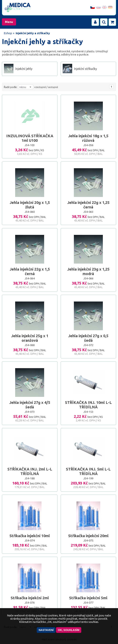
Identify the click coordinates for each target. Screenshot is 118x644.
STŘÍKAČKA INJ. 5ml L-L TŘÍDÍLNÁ (88, 471)
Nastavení (46, 630)
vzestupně (40, 87)
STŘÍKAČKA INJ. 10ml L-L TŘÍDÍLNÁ (88, 405)
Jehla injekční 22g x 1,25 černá (88, 205)
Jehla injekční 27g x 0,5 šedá (88, 338)
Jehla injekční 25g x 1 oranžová (30, 338)
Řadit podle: (11, 87)
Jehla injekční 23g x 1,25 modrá (88, 271)
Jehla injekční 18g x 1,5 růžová (88, 138)
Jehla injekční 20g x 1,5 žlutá (30, 205)
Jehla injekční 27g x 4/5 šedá (30, 405)
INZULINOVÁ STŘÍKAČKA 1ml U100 (30, 138)
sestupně (53, 87)
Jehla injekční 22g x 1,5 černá (30, 271)
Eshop (8, 33)
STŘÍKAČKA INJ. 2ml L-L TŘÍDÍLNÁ (30, 471)
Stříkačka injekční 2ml (30, 598)
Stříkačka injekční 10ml (30, 536)
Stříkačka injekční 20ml (88, 536)
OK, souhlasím (69, 630)
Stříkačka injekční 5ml (88, 598)
